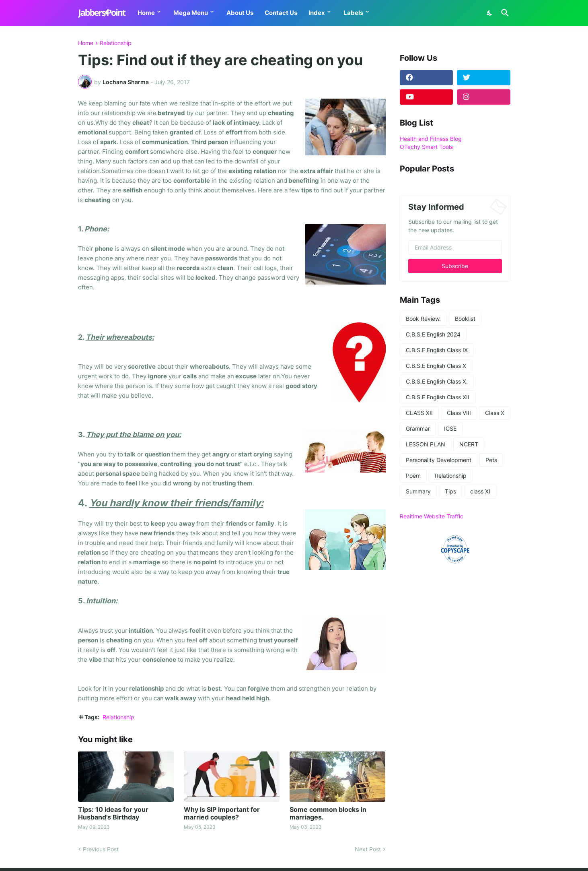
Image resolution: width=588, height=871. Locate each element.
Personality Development (439, 460)
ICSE (450, 428)
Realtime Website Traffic (432, 516)
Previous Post (101, 849)
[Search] (504, 13)
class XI (480, 491)
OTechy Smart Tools (426, 147)
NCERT (469, 444)
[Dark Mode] (490, 13)
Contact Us (281, 13)
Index (317, 13)
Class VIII (459, 413)
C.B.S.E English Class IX (437, 350)
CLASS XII (419, 413)
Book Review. (423, 319)
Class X (495, 413)
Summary (418, 491)
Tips (450, 491)
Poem (413, 476)
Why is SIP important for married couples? (222, 813)
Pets (491, 460)
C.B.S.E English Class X (436, 366)
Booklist (465, 319)
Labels (353, 13)
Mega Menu (191, 13)
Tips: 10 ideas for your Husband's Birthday (113, 813)
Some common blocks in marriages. (328, 813)
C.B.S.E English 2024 (433, 334)
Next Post (368, 849)
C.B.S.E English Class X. (437, 381)
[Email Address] (455, 248)
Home (146, 13)
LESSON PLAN (426, 444)
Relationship (116, 43)
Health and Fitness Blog (431, 139)
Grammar (418, 428)
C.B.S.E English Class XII (438, 397)
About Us (240, 13)
